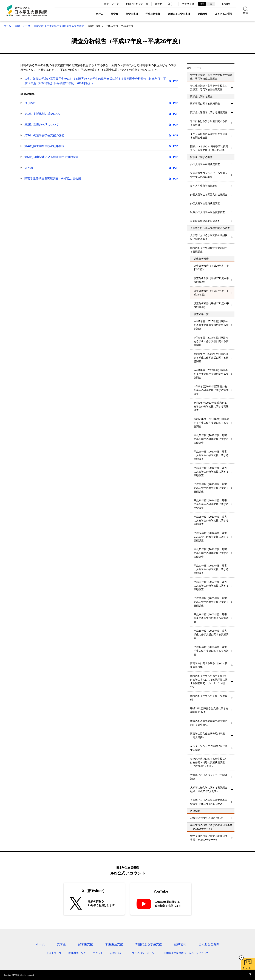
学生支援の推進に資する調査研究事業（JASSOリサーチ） (209, 838)
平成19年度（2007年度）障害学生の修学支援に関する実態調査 (211, 618)
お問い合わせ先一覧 (137, 4)
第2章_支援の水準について (42, 125)
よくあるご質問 (224, 14)
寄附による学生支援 (179, 14)
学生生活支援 (153, 14)
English (226, 4)
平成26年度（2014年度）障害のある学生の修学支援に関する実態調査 (211, 504)
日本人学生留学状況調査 (204, 186)
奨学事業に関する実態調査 (205, 104)
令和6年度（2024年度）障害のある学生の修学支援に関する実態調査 (211, 341)
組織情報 (203, 14)
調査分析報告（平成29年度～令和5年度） (211, 268)
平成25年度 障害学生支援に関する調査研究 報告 (209, 710)
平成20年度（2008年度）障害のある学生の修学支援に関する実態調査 (211, 602)
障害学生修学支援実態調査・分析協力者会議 (53, 179)
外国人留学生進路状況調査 (205, 203)
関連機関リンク (77, 953)
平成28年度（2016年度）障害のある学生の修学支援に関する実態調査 (211, 472)
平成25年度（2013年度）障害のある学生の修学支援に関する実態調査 (211, 520)
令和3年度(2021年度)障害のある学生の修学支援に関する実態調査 (211, 390)
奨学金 (115, 14)
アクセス (98, 953)
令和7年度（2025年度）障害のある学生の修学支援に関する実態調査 (211, 325)
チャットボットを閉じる (241, 958)
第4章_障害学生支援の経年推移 (44, 146)
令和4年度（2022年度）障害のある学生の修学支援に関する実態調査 (211, 374)
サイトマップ (54, 953)
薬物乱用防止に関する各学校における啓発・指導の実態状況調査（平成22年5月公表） (209, 762)
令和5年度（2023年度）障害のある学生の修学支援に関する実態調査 (211, 358)
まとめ (29, 168)
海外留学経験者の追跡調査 (205, 221)
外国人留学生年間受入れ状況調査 (209, 195)
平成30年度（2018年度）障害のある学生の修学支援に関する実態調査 (211, 439)
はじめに (30, 103)
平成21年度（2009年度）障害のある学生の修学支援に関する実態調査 (211, 586)
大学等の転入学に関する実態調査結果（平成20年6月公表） (209, 789)
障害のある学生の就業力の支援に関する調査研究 (209, 723)
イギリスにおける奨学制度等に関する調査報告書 (209, 136)
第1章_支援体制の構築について (44, 114)
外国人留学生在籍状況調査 (205, 164)
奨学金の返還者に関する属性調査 (209, 112)
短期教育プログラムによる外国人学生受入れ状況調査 (209, 175)
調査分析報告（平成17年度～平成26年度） (211, 293)
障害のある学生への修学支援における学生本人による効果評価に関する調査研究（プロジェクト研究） (209, 681)
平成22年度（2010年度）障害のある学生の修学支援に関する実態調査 (211, 569)
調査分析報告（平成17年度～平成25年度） (211, 305)
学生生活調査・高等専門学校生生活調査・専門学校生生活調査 (209, 88)
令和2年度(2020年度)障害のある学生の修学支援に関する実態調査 (211, 406)
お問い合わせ (117, 953)
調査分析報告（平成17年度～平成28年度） (211, 280)
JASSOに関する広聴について (207, 818)
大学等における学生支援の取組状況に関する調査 (209, 237)
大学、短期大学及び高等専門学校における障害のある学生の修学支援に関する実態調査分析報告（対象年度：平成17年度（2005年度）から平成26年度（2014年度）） (95, 81)
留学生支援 (132, 14)
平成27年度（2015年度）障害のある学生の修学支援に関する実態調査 (211, 488)
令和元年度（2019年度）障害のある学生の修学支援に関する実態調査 (211, 423)
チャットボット (248, 968)
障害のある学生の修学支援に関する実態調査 (59, 26)
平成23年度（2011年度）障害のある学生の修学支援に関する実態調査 (211, 553)
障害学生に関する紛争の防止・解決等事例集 (209, 665)
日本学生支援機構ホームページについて (186, 953)
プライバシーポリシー (144, 953)
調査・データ (111, 4)
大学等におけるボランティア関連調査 (209, 777)
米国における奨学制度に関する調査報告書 (209, 123)
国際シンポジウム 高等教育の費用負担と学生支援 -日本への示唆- (209, 148)
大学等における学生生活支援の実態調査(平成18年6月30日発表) (209, 802)
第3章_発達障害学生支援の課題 (44, 135)
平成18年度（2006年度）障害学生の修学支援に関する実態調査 (211, 634)
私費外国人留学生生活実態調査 (208, 212)
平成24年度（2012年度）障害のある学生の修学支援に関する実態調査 (211, 537)
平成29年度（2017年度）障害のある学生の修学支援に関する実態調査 (211, 455)
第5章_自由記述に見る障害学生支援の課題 (52, 157)
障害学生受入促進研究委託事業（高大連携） (208, 735)
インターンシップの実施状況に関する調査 (209, 748)
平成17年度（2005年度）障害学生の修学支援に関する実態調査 (211, 651)
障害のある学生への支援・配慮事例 (209, 698)
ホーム (100, 14)
